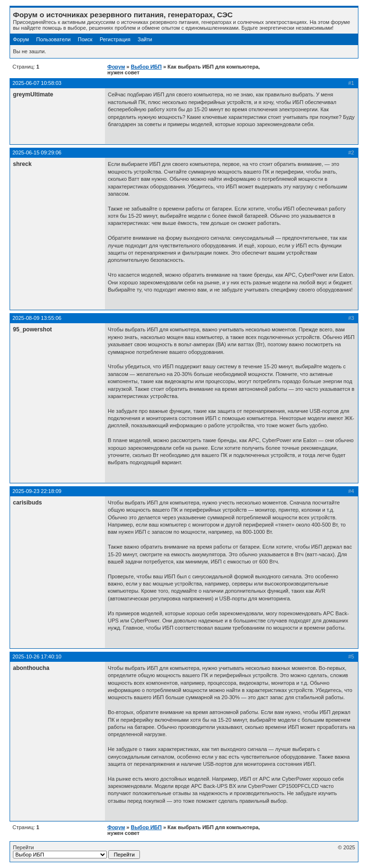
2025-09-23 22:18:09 (37, 491)
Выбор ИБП (146, 67)
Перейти (76, 852)
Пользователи (53, 39)
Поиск (85, 39)
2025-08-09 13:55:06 (37, 318)
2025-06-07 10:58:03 (37, 83)
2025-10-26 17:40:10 (37, 657)
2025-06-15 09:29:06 (37, 152)
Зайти (145, 39)
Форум (21, 39)
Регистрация (115, 39)
